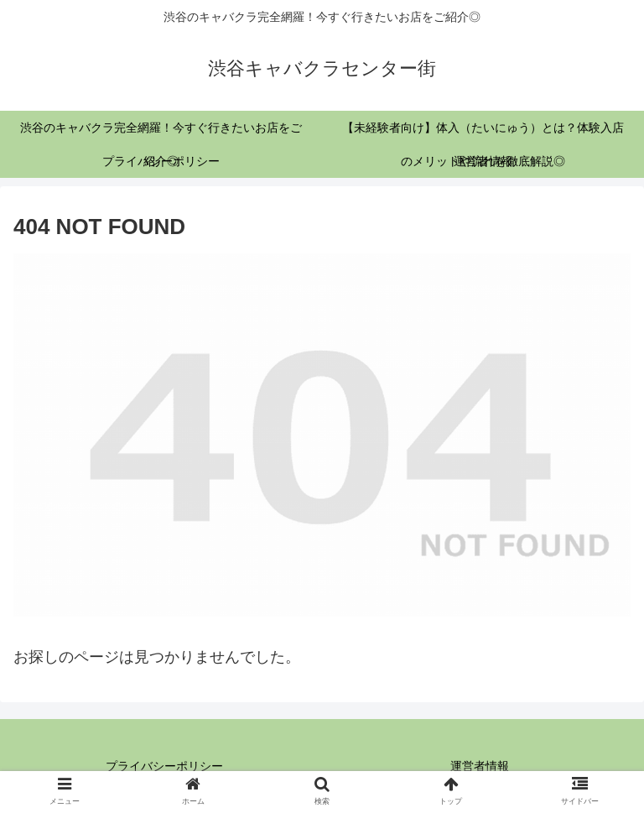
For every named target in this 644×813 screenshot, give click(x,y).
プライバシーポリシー (164, 766)
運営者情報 (480, 766)
